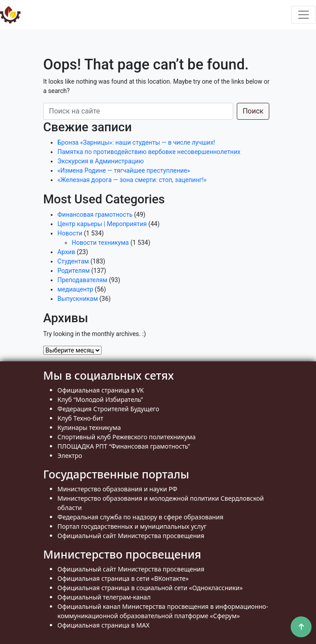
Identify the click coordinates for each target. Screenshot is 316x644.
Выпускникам (78, 299)
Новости (70, 233)
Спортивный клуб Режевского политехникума (127, 437)
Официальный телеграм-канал (104, 597)
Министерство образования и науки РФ (117, 489)
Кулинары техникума (89, 427)
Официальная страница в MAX (103, 625)
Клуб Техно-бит (80, 418)
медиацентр (75, 289)
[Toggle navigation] (304, 15)
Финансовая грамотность (95, 215)
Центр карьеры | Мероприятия (102, 224)
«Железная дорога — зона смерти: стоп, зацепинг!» (132, 180)
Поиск (253, 111)
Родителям (74, 271)
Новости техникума (100, 243)
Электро (70, 456)
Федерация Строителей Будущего (108, 409)
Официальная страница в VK (101, 390)
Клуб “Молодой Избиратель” (100, 399)
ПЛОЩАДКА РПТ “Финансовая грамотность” (124, 446)
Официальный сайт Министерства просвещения (131, 536)
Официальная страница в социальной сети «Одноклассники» (150, 588)
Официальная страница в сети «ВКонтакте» (123, 578)
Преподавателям (82, 280)
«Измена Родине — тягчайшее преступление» (124, 170)
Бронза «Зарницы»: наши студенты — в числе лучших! (136, 142)
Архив (66, 252)
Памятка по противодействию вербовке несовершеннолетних (149, 152)
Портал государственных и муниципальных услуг (132, 526)
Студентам (73, 261)
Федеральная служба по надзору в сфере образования (140, 517)
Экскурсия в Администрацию (101, 161)
